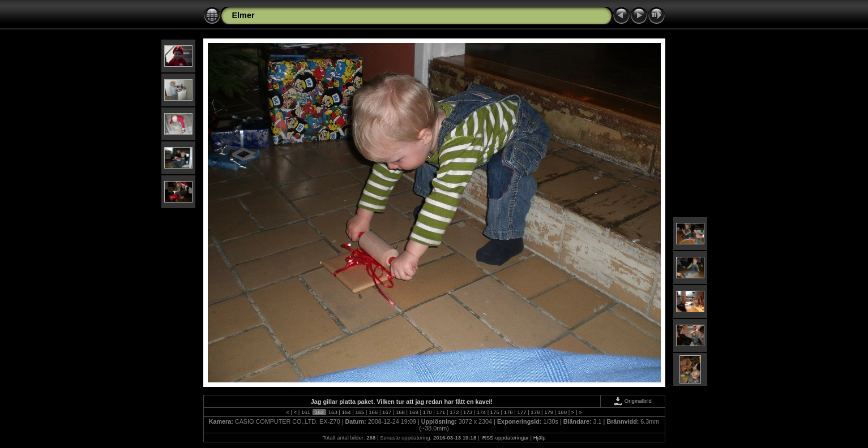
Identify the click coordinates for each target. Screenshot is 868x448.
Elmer (243, 15)
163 (333, 412)
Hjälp (540, 438)
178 (535, 412)
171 (441, 412)
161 (305, 412)
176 (508, 412)
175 (495, 412)
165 (360, 412)
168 (400, 412)
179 (549, 412)
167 (386, 412)
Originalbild (632, 401)
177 (522, 412)
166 (373, 412)
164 (346, 412)
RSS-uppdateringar (505, 438)
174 (481, 412)
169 (414, 412)
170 (427, 412)
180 (562, 412)
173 (467, 412)
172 (454, 412)
